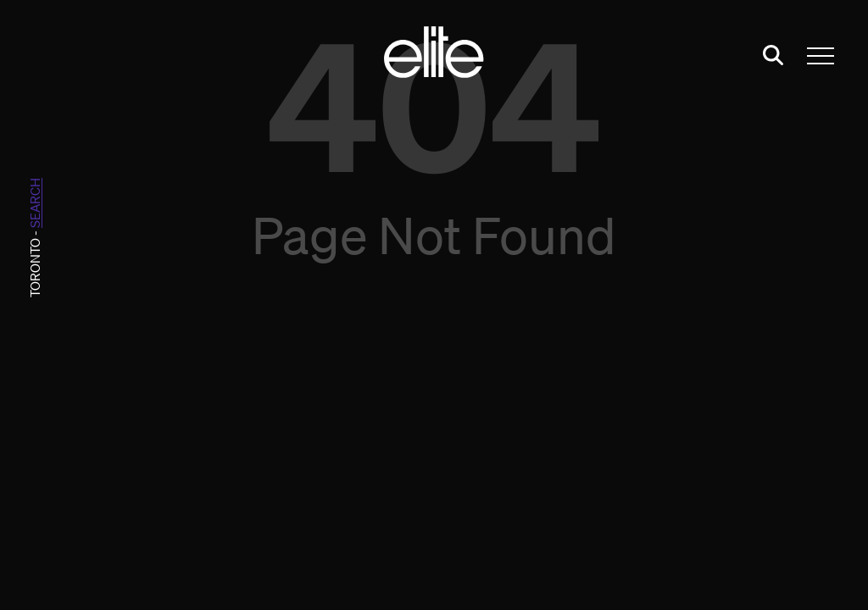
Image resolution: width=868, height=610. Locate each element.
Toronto (35, 268)
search (35, 203)
